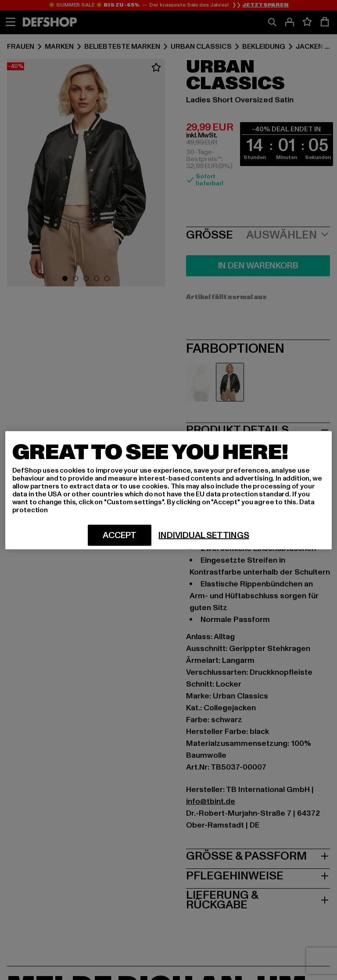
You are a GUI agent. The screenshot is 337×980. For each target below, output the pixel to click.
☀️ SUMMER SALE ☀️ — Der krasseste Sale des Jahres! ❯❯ (168, 5)
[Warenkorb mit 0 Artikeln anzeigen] (325, 22)
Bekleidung (264, 47)
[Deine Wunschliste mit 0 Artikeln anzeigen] (307, 22)
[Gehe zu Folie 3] (86, 278)
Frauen (21, 47)
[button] (86, 174)
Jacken (309, 47)
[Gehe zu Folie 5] (107, 278)
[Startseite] (50, 22)
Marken (59, 47)
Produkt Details (258, 429)
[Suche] (272, 22)
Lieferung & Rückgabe (258, 899)
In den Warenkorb (258, 266)
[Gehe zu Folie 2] (75, 278)
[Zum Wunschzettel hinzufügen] (156, 68)
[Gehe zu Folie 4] (97, 278)
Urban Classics (201, 47)
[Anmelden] (290, 22)
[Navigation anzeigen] (11, 22)
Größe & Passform (258, 855)
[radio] (200, 382)
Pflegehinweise (258, 875)
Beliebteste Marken (122, 47)
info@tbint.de (211, 801)
